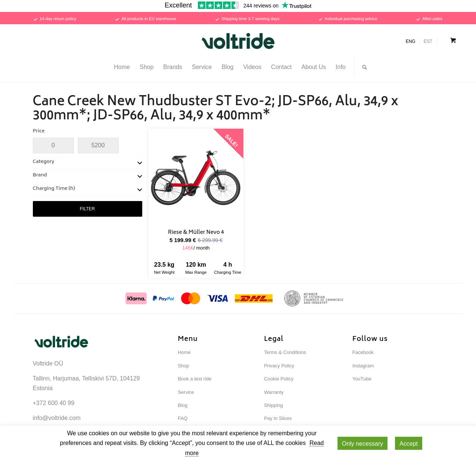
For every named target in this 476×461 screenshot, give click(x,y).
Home (184, 352)
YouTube (362, 379)
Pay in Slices (278, 418)
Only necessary (363, 444)
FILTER (87, 209)
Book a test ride (195, 379)
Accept (409, 444)
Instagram (363, 366)
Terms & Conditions (285, 352)
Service (186, 392)
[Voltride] (238, 41)
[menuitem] (122, 67)
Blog (183, 405)
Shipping (273, 405)
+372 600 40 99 (54, 403)
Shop (183, 366)
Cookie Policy (279, 379)
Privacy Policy (279, 366)
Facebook (363, 352)
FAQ (183, 418)
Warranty (274, 392)
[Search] (362, 67)
